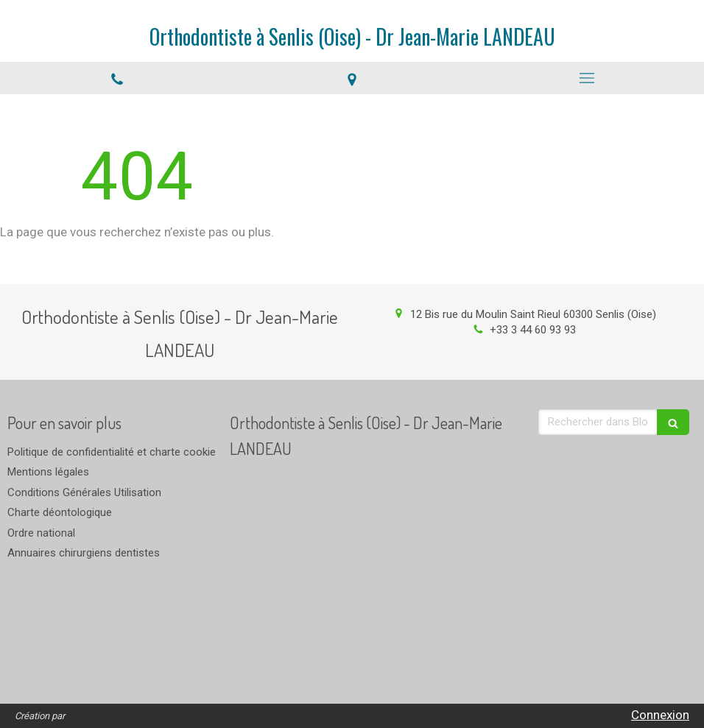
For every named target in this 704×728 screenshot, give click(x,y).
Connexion (660, 715)
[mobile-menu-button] (587, 78)
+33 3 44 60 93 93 (533, 330)
